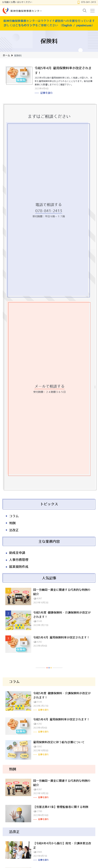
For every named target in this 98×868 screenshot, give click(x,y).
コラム (14, 516)
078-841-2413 (89, 2)
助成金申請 (17, 553)
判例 (12, 523)
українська (84, 25)
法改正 (14, 530)
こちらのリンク (25, 25)
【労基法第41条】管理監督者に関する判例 (61, 807)
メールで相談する (51, 386)
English (67, 25)
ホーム (6, 55)
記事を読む (47, 93)
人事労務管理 (19, 560)
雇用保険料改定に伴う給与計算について (59, 742)
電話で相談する (47, 205)
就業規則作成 (19, 567)
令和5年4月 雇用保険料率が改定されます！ (61, 637)
